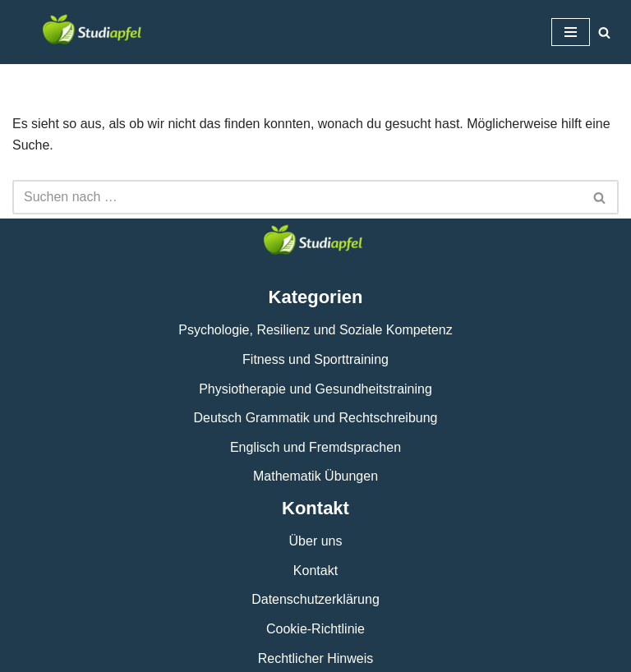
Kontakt (315, 571)
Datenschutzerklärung (315, 599)
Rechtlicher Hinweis (316, 658)
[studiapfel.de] (94, 32)
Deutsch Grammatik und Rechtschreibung (315, 418)
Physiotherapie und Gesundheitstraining (315, 389)
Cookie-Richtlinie (315, 629)
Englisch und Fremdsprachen (315, 447)
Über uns (316, 541)
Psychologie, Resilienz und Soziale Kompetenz (315, 330)
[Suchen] (604, 32)
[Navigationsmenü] (571, 32)
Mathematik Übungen (315, 476)
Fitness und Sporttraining (315, 359)
